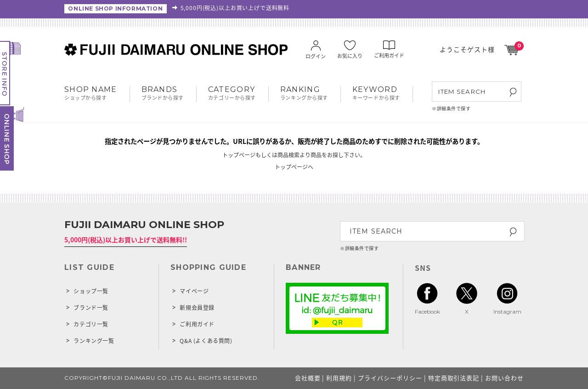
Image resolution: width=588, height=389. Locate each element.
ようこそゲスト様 (467, 49)
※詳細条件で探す (451, 108)
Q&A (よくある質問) (206, 341)
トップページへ (294, 167)
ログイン (316, 51)
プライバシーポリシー (390, 378)
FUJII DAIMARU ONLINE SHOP (144, 225)
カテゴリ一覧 (91, 324)
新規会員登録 (197, 308)
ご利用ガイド (389, 50)
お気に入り (350, 50)
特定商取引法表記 (454, 378)
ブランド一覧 (91, 308)
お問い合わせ (504, 378)
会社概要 (308, 378)
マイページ (194, 291)
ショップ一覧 (91, 291)
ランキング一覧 (94, 341)
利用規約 (339, 378)
